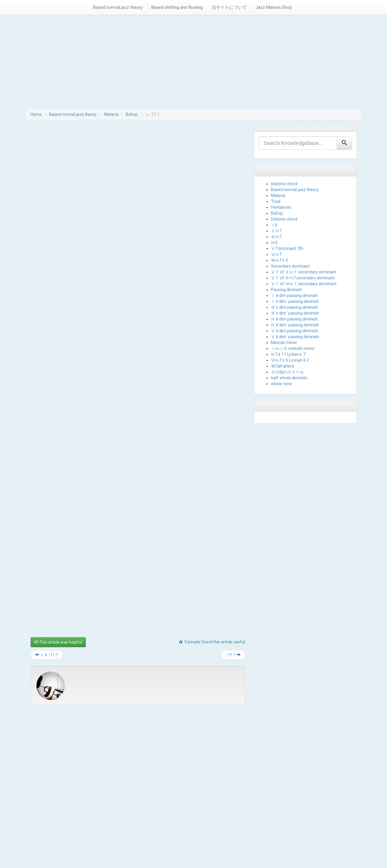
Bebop (132, 114)
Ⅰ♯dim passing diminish (294, 296)
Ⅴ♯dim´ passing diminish (295, 337)
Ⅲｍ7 (276, 237)
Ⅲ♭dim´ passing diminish (295, 313)
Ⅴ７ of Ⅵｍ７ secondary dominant (304, 284)
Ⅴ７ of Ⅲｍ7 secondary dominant (303, 278)
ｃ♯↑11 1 (47, 655)
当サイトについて (229, 7)
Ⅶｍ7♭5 (279, 260)
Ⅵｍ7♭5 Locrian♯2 (290, 360)
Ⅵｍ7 (276, 254)
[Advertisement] (194, 65)
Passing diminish (287, 290)
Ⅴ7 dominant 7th (287, 248)
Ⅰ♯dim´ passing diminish (295, 301)
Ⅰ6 (274, 225)
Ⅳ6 (274, 243)
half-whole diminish (289, 378)
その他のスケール (287, 372)
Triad (276, 201)
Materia (111, 114)
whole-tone (282, 384)
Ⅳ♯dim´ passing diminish (295, 325)
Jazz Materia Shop (274, 7)
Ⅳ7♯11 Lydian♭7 (288, 354)
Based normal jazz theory (118, 7)
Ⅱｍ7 (276, 231)
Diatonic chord (284, 184)
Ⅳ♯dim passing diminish (294, 319)
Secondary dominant (290, 266)
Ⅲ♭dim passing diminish (294, 307)
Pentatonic (281, 207)
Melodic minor (284, 343)
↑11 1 (233, 655)
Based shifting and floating (177, 7)
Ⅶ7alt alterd (282, 366)
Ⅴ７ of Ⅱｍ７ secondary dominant (304, 272)
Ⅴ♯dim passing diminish (294, 331)
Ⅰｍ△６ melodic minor (293, 348)
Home (36, 114)
